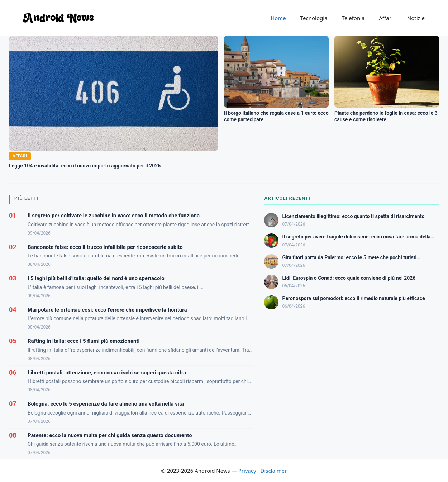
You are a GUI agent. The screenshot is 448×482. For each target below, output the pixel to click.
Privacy (247, 471)
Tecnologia (314, 18)
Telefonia (353, 18)
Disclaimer (273, 471)
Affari (386, 18)
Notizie (416, 18)
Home (278, 18)
